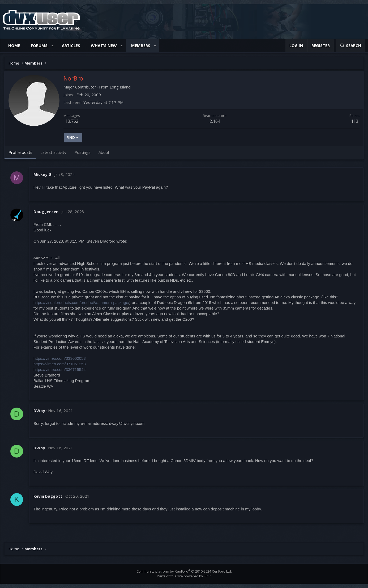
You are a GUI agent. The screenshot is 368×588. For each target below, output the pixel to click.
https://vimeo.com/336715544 (60, 369)
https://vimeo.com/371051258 (60, 364)
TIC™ (208, 576)
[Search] (350, 46)
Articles (71, 45)
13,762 (72, 121)
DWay (39, 411)
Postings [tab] (82, 152)
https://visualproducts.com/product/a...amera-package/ (81, 303)
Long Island (120, 87)
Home (14, 45)
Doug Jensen (46, 211)
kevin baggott (48, 496)
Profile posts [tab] (20, 152)
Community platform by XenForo (184, 571)
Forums (39, 45)
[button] (52, 46)
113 (355, 121)
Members (141, 45)
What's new (104, 45)
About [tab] (104, 152)
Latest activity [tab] (53, 152)
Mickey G (42, 174)
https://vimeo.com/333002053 (60, 358)
